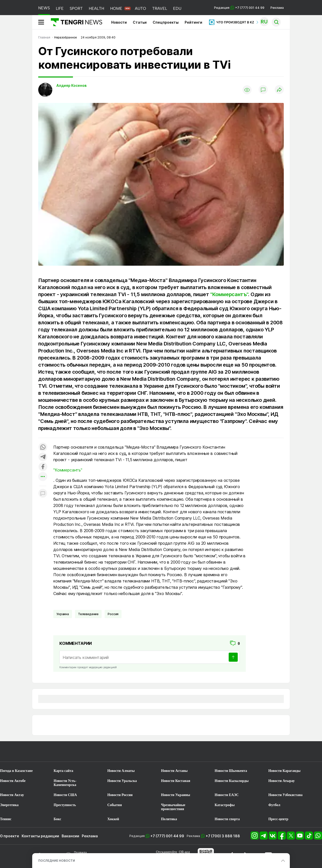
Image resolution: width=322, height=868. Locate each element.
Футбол (274, 805)
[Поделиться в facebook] (43, 467)
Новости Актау (12, 795)
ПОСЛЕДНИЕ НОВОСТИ (57, 861)
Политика (169, 819)
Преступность (65, 805)
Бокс (57, 819)
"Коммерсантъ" (229, 294)
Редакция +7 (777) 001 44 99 (239, 8)
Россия (113, 614)
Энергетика (9, 805)
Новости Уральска (122, 781)
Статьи (140, 22)
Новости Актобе (13, 781)
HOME (116, 8)
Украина (63, 614)
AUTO (140, 8)
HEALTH (96, 8)
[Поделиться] (279, 90)
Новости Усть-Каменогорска (65, 783)
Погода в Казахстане (16, 771)
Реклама (277, 8)
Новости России (120, 795)
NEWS (44, 8)
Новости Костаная (176, 781)
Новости (119, 22)
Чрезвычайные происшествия (173, 807)
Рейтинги (193, 22)
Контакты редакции (40, 836)
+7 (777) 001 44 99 (167, 836)
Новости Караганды (285, 771)
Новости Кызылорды (232, 781)
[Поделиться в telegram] (43, 457)
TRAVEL (160, 8)
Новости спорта (227, 819)
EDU (177, 8)
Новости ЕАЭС (227, 795)
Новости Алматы (121, 771)
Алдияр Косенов (71, 85)
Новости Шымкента (231, 771)
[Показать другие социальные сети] (43, 477)
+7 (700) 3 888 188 (223, 836)
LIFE (60, 8)
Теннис (6, 819)
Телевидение (88, 614)
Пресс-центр (278, 819)
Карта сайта (63, 771)
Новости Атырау (282, 781)
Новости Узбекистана (286, 795)
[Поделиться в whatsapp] (43, 447)
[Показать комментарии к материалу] (43, 494)
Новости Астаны (174, 771)
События (115, 805)
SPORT (76, 8)
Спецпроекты (166, 22)
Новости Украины (176, 795)
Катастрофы (225, 805)
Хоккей (113, 819)
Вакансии (70, 836)
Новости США (65, 795)
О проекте (10, 836)
